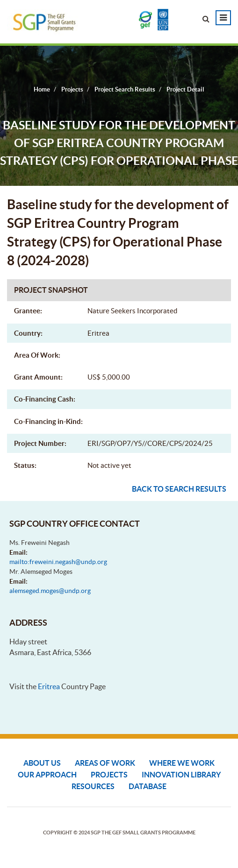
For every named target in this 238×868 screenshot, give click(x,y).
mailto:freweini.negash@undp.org (58, 562)
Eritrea (49, 686)
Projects (109, 775)
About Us (42, 763)
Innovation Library (181, 775)
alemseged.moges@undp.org (50, 591)
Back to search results (179, 489)
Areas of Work (105, 763)
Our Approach (47, 775)
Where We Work (182, 763)
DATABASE (148, 786)
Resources (93, 786)
